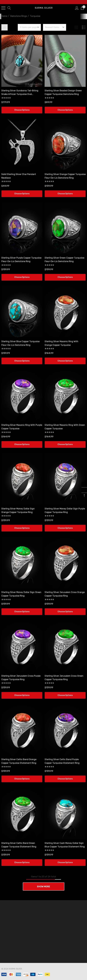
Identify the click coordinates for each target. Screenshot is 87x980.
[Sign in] (77, 8)
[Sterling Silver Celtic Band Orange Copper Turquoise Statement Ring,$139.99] (22, 730)
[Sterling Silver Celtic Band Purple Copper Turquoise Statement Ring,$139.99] (65, 730)
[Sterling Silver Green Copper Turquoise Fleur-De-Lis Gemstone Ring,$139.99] (65, 228)
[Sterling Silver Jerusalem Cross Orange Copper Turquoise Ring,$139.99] (65, 562)
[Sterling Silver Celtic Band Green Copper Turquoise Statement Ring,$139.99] (22, 813)
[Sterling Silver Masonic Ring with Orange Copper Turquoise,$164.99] (65, 312)
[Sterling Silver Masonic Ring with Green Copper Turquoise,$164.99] (65, 395)
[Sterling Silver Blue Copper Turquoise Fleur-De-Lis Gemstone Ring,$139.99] (22, 312)
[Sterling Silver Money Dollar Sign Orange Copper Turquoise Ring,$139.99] (22, 479)
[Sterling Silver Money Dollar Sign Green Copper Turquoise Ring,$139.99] (22, 562)
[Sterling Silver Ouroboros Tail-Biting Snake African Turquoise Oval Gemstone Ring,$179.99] (22, 61)
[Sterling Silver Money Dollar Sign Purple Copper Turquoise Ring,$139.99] (65, 479)
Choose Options (22, 110)
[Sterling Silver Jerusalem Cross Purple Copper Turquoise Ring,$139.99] (22, 646)
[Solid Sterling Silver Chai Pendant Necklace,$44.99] (22, 144)
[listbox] (55, 27)
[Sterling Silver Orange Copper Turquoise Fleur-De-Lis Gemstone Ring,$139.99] (65, 144)
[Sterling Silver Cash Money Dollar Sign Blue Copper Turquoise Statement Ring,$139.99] (65, 813)
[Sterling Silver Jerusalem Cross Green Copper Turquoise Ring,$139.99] (65, 646)
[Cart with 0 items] (82, 8)
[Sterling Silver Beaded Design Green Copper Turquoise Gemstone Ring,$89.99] (65, 61)
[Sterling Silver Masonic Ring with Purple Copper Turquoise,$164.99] (22, 395)
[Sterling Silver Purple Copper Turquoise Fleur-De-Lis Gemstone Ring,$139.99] (22, 228)
